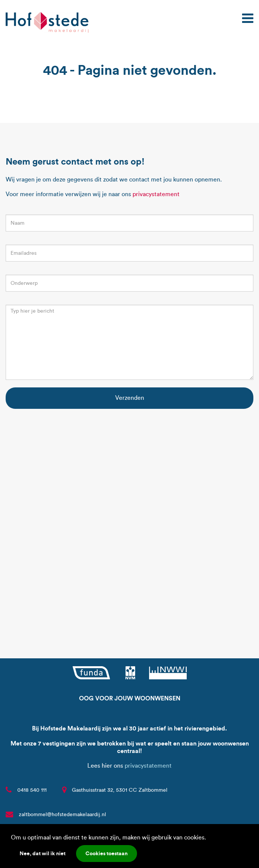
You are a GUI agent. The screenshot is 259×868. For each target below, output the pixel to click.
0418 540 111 (32, 790)
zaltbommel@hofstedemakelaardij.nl (62, 814)
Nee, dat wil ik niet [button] (43, 853)
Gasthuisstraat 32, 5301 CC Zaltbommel (120, 790)
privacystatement (156, 194)
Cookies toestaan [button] (107, 853)
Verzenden (130, 398)
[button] (209, 838)
